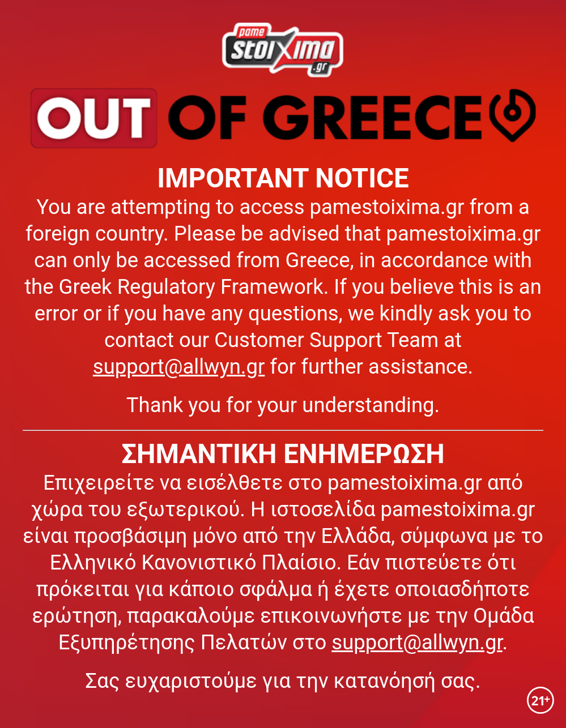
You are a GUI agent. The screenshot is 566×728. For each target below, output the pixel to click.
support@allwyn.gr (179, 367)
